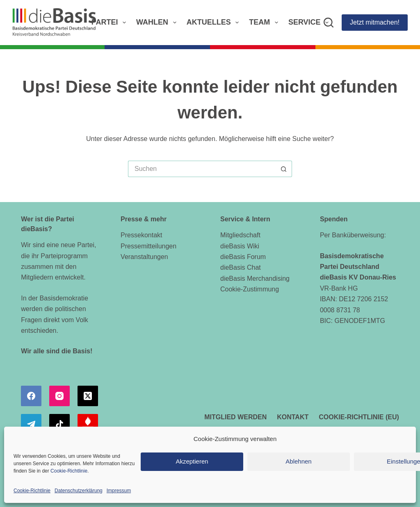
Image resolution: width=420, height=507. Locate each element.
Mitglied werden (235, 417)
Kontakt (293, 417)
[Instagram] (59, 396)
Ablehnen (298, 461)
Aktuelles (215, 23)
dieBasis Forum (243, 257)
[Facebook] (31, 396)
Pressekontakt (141, 235)
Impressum (119, 491)
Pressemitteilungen (148, 246)
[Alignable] (88, 424)
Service (310, 23)
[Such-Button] (284, 169)
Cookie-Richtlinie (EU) (359, 417)
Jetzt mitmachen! (375, 22)
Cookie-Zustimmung (250, 289)
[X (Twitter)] (88, 396)
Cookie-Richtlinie (69, 471)
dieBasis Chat (241, 267)
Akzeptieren (192, 461)
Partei (110, 23)
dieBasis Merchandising (255, 279)
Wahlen (158, 23)
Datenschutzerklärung (79, 491)
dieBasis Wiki (240, 246)
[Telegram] (31, 424)
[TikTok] (59, 424)
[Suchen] (329, 23)
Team (265, 23)
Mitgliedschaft (240, 235)
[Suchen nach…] (202, 169)
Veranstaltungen (144, 257)
